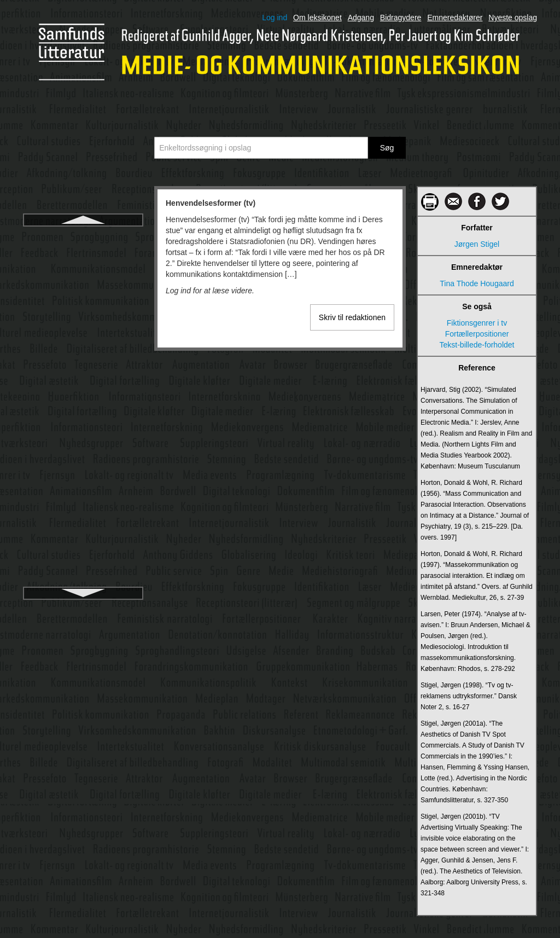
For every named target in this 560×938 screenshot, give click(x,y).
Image (83, 493)
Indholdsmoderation (83, 552)
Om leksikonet (317, 18)
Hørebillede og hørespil (83, 395)
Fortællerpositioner (477, 334)
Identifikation (83, 414)
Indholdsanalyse (83, 532)
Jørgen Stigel (477, 244)
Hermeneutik (83, 257)
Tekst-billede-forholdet (477, 345)
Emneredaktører (455, 18)
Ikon (83, 454)
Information (83, 572)
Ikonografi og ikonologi (83, 473)
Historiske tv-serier (83, 296)
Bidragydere (401, 18)
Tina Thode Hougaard (477, 283)
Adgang (361, 18)
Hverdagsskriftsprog (83, 316)
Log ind (275, 18)
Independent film (83, 513)
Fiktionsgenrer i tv (477, 323)
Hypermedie (83, 355)
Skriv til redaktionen (352, 317)
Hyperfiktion (83, 335)
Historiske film (83, 276)
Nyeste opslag (513, 18)
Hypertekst (83, 375)
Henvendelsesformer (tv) (83, 237)
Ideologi (83, 434)
